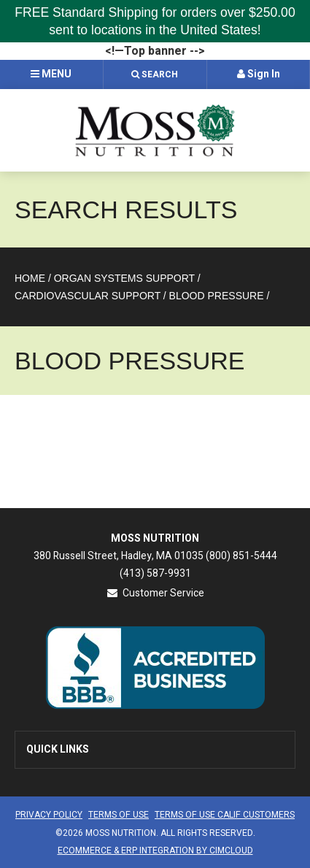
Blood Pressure (217, 296)
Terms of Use (119, 815)
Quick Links (58, 749)
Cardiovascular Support (88, 296)
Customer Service (155, 593)
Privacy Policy (49, 815)
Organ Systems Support (124, 278)
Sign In (259, 74)
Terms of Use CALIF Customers (225, 815)
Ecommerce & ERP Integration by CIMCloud (155, 850)
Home (30, 278)
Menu (51, 74)
